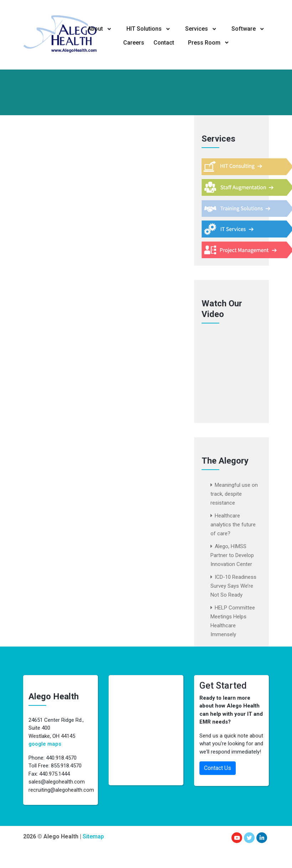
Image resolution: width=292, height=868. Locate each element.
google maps (45, 744)
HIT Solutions (144, 29)
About (96, 29)
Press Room (204, 42)
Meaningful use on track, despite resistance (234, 494)
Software (243, 29)
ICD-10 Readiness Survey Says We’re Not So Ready (233, 586)
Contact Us (218, 768)
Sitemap (93, 836)
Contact (164, 42)
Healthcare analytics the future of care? (233, 525)
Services (196, 29)
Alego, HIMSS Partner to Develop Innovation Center (232, 555)
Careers (134, 42)
